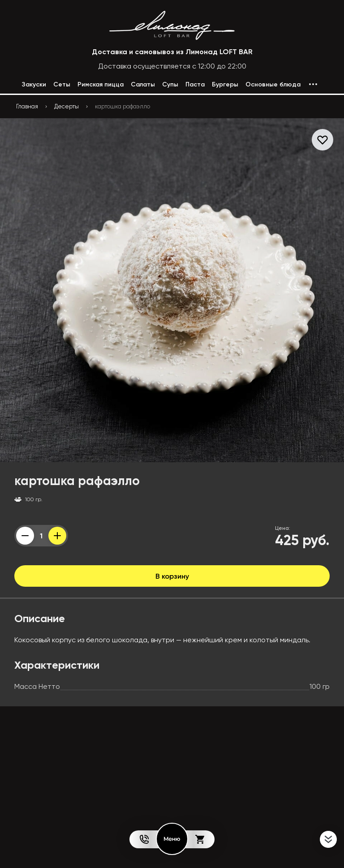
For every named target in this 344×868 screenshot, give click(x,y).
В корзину (172, 576)
